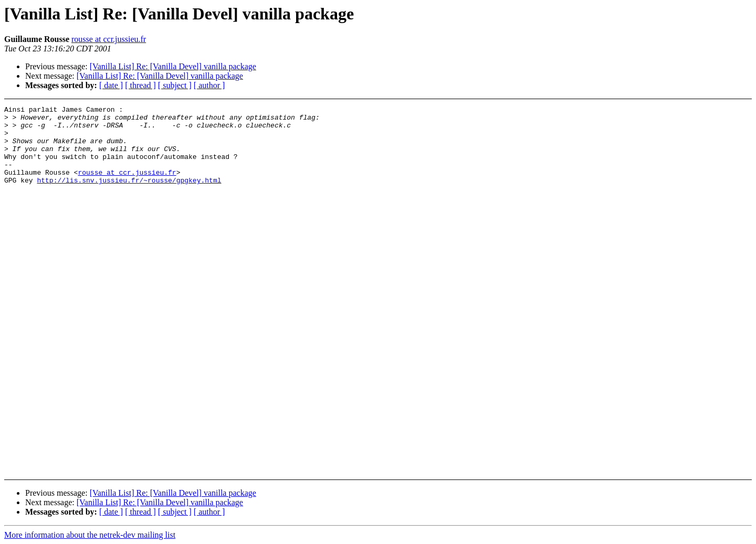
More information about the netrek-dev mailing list (90, 535)
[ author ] (209, 85)
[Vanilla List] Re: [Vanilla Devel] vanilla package (173, 66)
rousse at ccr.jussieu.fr (109, 39)
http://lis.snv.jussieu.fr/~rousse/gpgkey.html (129, 196)
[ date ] (111, 85)
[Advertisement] (672, 132)
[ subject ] (175, 85)
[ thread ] (140, 85)
